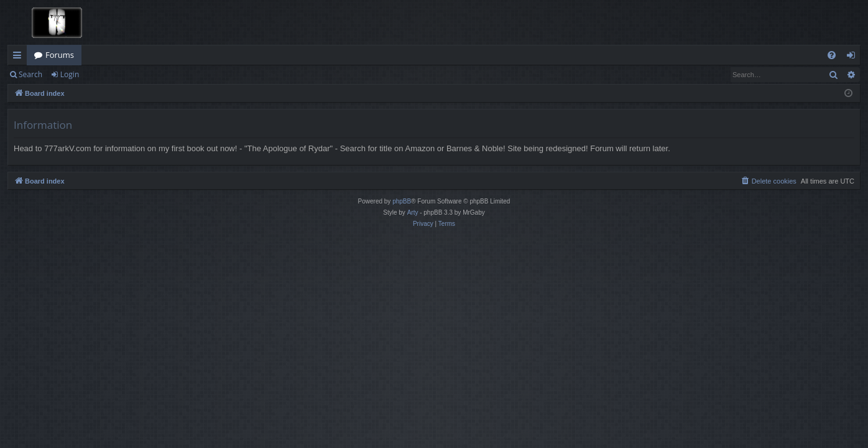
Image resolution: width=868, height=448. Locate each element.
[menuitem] (832, 55)
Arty (413, 212)
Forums (60, 55)
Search (30, 74)
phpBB (402, 201)
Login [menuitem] (853, 57)
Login (70, 74)
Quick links (20, 57)
